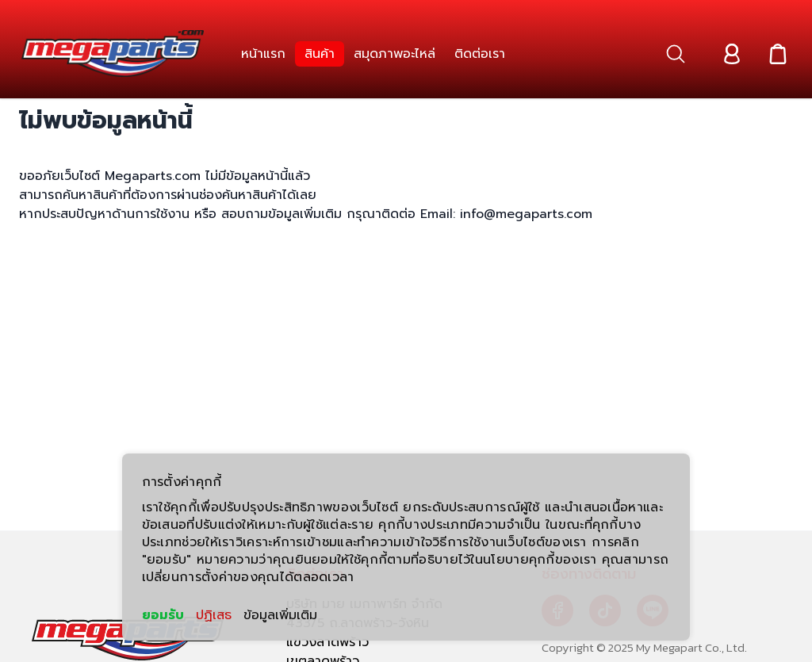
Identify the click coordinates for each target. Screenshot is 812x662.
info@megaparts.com (524, 214)
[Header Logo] (113, 54)
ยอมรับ (163, 615)
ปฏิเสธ (214, 615)
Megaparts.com (153, 176)
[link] (263, 54)
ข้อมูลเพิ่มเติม (280, 615)
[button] (676, 54)
